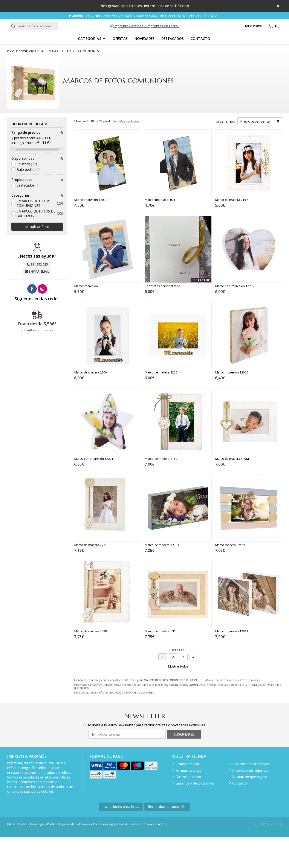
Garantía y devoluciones (195, 814)
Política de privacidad (62, 855)
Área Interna (159, 855)
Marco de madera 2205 (161, 403)
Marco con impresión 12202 (235, 317)
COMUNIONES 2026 (253, 716)
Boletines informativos (251, 795)
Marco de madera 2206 (90, 403)
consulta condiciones (37, 362)
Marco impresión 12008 (91, 231)
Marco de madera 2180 (161, 489)
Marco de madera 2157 (231, 231)
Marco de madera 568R (91, 662)
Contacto (240, 814)
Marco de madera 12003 (162, 576)
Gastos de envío (188, 808)
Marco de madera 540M (232, 489)
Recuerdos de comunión (167, 838)
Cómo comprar (188, 795)
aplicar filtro (40, 258)
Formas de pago (189, 801)
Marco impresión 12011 (232, 662)
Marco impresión (86, 317)
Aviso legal (37, 855)
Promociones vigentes (250, 801)
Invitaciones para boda (121, 838)
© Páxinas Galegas (269, 855)
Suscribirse (184, 765)
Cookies (85, 855)
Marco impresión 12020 (232, 403)
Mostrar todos (129, 152)
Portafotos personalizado (162, 317)
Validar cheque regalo (250, 808)
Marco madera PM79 (230, 576)
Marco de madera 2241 (90, 576)
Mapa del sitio (17, 855)
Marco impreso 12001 (160, 231)
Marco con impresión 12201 (94, 489)
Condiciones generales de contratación (120, 855)
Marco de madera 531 (160, 662)
